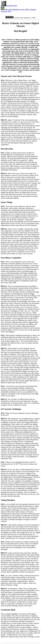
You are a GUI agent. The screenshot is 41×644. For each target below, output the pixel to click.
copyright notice (9, 6)
